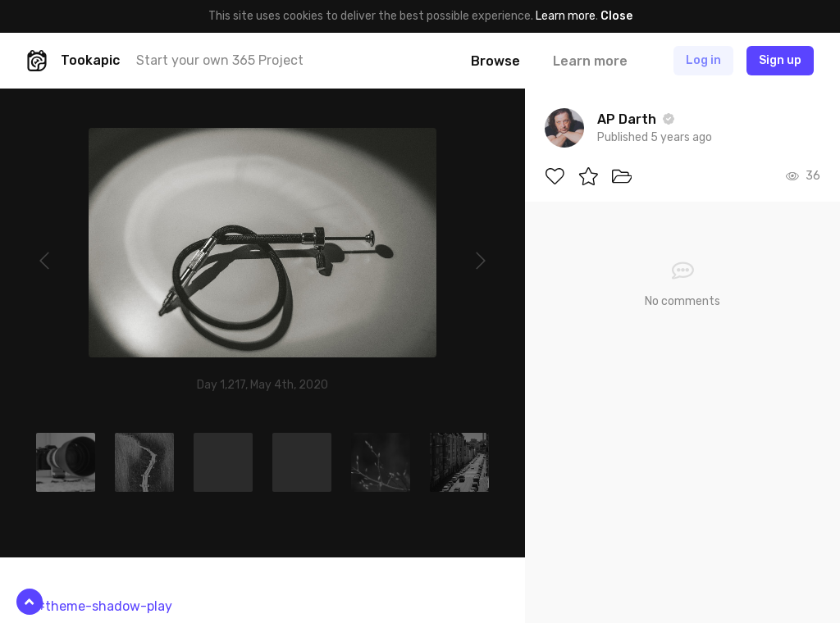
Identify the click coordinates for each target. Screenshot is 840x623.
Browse (495, 61)
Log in (703, 60)
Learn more (566, 16)
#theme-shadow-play (104, 606)
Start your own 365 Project (220, 60)
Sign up (780, 60)
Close (616, 16)
